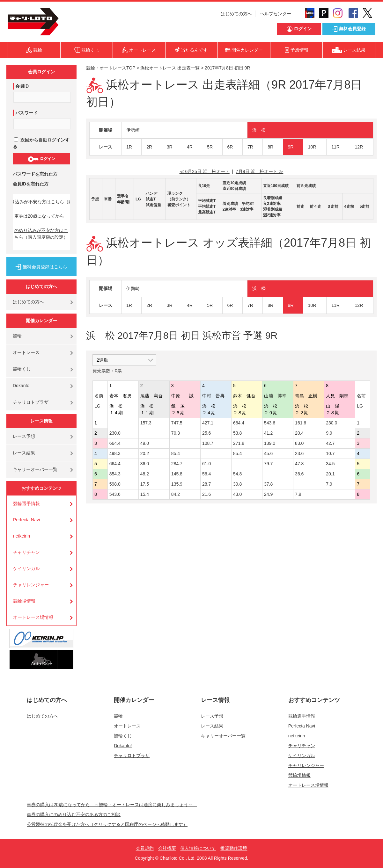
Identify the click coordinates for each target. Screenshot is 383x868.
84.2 (176, 494)
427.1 (208, 423)
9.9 (329, 433)
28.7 (206, 484)
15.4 (145, 494)
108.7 (208, 443)
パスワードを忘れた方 (35, 174)
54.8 (237, 474)
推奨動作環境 (234, 848)
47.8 (299, 464)
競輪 (17, 336)
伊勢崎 (133, 130)
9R (291, 147)
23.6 (299, 453)
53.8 (237, 433)
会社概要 (167, 848)
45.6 (268, 453)
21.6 (206, 494)
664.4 (239, 423)
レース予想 (24, 436)
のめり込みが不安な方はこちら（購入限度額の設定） (41, 234)
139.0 (270, 443)
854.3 (115, 474)
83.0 (299, 443)
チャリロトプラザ (31, 402)
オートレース (26, 352)
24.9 (268, 494)
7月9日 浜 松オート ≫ (259, 171)
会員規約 (145, 848)
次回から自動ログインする (41, 143)
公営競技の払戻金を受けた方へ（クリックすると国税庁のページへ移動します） (107, 824)
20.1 (330, 474)
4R (190, 147)
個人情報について (198, 848)
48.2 (145, 474)
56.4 (206, 474)
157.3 (146, 423)
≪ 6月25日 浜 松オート (205, 171)
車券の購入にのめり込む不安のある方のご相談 (74, 814)
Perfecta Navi (26, 520)
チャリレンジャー (31, 585)
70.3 (176, 433)
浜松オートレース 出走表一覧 (170, 68)
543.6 (270, 423)
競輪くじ (22, 369)
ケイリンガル (26, 568)
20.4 (299, 433)
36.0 (145, 464)
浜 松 (259, 130)
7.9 (329, 484)
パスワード (26, 113)
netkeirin (22, 536)
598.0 (115, 484)
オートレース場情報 (33, 617)
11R (335, 147)
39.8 (237, 484)
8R (270, 147)
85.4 (176, 453)
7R (250, 147)
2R (149, 147)
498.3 (115, 453)
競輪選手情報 (26, 503)
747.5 (177, 423)
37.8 (268, 484)
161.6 (301, 423)
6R (230, 147)
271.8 (239, 443)
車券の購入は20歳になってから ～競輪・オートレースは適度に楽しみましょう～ (112, 805)
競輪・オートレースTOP (111, 68)
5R (210, 147)
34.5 (330, 464)
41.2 (268, 433)
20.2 (145, 453)
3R (170, 147)
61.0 (206, 464)
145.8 (177, 474)
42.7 (330, 443)
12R (359, 147)
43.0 (237, 494)
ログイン (41, 159)
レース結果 (24, 453)
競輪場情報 (24, 601)
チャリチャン (26, 552)
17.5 (145, 484)
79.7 (268, 464)
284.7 (177, 464)
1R (129, 147)
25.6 (206, 433)
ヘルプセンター (276, 14)
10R (312, 147)
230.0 (331, 423)
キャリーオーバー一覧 (35, 469)
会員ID (22, 86)
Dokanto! (22, 386)
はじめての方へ (236, 14)
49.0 (145, 443)
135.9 (177, 484)
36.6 (299, 474)
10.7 (330, 453)
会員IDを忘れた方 (31, 184)
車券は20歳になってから (39, 216)
